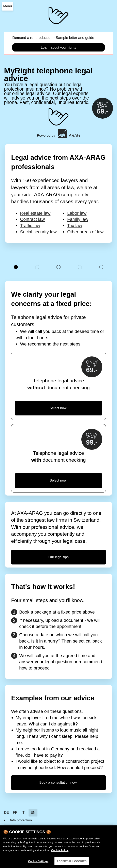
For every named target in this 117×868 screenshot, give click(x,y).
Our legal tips (58, 557)
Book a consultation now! (58, 783)
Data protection (20, 820)
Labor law (77, 213)
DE (6, 813)
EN (33, 813)
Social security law (38, 232)
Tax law (75, 226)
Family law (78, 219)
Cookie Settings (38, 864)
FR (15, 813)
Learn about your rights (59, 48)
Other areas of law (85, 232)
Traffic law (30, 226)
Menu (8, 6)
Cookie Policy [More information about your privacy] (60, 853)
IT (23, 813)
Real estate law (35, 213)
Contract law (32, 219)
